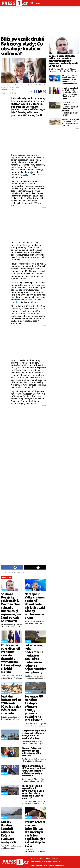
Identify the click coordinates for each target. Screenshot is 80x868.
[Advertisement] (35, 136)
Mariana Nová (6, 90)
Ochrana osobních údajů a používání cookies (46, 862)
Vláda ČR (21, 573)
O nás (33, 858)
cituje (25, 175)
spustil (14, 302)
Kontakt (47, 858)
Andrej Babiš (13, 573)
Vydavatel (55, 858)
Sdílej (12, 567)
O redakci (40, 858)
